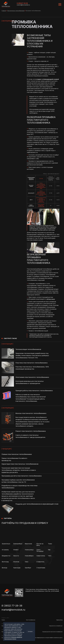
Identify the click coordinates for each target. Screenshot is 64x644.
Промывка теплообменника (33, 11)
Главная (4, 11)
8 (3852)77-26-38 (22, 3)
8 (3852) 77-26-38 (12, 606)
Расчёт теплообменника (31, 620)
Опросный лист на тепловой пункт (56, 626)
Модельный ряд (59, 620)
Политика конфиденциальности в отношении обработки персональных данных (47, 638)
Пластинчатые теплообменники (16, 11)
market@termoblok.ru (23, 5)
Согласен (30, 631)
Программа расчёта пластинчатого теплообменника (52, 632)
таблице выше (50, 299)
